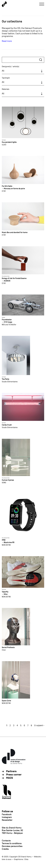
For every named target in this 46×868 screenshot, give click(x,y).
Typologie (6, 78)
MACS (10, 778)
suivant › (40, 725)
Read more (7, 41)
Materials (6, 89)
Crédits (5, 849)
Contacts (6, 841)
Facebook (7, 814)
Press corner (14, 775)
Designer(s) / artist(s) (10, 67)
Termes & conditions (12, 843)
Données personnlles (12, 846)
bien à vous (7, 859)
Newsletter (7, 820)
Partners (11, 771)
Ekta (26, 859)
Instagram (7, 817)
